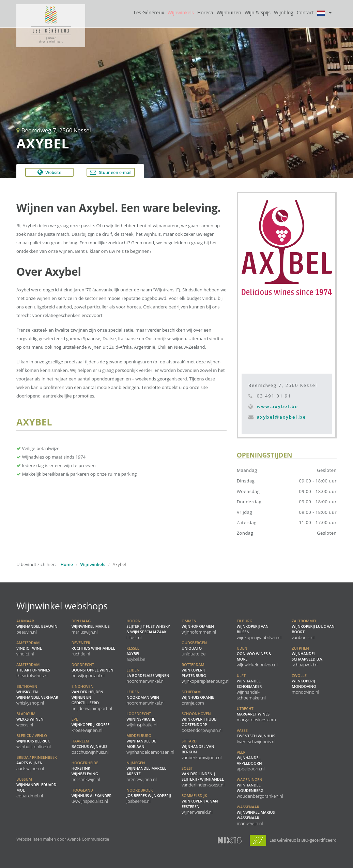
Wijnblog (284, 12)
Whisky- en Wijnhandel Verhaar (37, 695)
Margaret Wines (256, 714)
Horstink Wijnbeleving (86, 771)
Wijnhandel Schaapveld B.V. (308, 656)
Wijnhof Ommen (199, 626)
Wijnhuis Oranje (198, 697)
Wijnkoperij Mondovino (305, 684)
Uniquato (194, 648)
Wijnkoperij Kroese (91, 725)
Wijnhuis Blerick (34, 741)
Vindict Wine (29, 648)
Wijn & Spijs (258, 12)
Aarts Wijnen (37, 763)
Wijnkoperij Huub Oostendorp (202, 722)
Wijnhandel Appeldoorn (251, 761)
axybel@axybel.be (282, 417)
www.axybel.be (278, 406)
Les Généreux (149, 12)
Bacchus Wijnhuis (90, 747)
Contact (305, 12)
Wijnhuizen (229, 12)
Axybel (136, 654)
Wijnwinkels (181, 12)
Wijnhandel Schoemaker (251, 687)
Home (67, 564)
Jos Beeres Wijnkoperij (149, 796)
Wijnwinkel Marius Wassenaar (256, 815)
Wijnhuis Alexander (92, 796)
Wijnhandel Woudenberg (260, 788)
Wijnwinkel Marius (91, 626)
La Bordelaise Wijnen (148, 676)
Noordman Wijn (145, 697)
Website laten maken (36, 839)
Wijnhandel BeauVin (37, 626)
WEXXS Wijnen (30, 719)
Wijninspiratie (142, 719)
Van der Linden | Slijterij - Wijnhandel (203, 777)
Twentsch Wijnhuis (256, 736)
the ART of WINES (33, 670)
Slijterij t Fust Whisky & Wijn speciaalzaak (148, 629)
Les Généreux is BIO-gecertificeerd (293, 840)
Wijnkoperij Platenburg (205, 673)
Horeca (205, 12)
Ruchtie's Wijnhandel (93, 648)
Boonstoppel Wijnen (93, 670)
